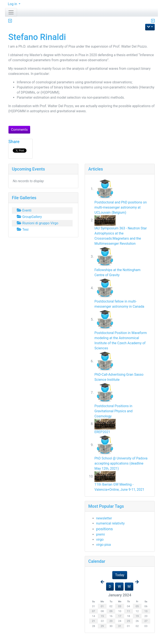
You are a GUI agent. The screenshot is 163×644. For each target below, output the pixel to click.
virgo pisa (103, 545)
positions (105, 529)
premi (100, 534)
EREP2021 (102, 432)
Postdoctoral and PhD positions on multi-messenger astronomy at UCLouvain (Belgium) (121, 207)
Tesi (22, 230)
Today (120, 575)
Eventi (24, 210)
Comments (19, 130)
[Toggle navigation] (11, 12)
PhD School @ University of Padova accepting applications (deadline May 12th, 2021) (121, 463)
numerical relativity (110, 523)
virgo (100, 540)
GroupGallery (29, 217)
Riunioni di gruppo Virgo (37, 223)
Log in (13, 4)
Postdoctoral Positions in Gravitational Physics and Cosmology (114, 411)
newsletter (104, 518)
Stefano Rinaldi (37, 37)
